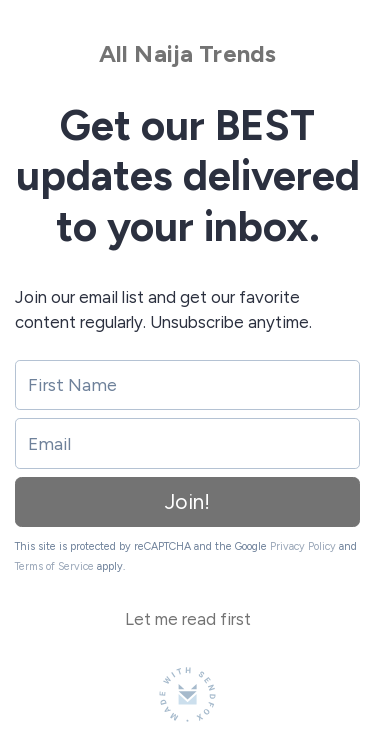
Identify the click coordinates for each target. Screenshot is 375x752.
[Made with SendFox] (187, 694)
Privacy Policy (303, 546)
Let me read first (188, 619)
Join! (187, 501)
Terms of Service (54, 566)
